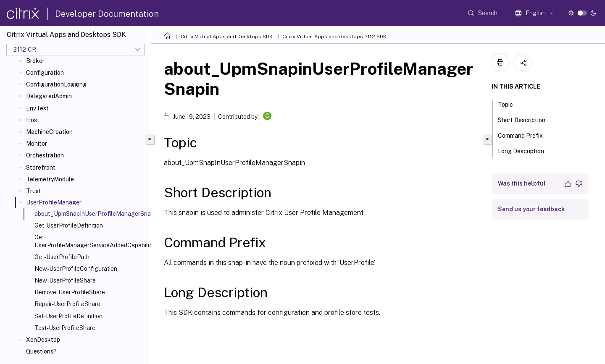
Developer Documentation (107, 14)
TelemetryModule (50, 179)
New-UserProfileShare (65, 280)
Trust (34, 191)
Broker (35, 61)
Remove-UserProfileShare (70, 292)
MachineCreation (49, 132)
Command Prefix (525, 135)
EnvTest (37, 108)
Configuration (45, 73)
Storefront (41, 168)
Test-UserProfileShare (65, 328)
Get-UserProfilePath (62, 257)
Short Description (526, 119)
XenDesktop (43, 340)
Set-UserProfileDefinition (68, 316)
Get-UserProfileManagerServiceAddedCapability (91, 241)
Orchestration (45, 155)
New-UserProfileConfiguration (76, 269)
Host (33, 120)
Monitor (37, 144)
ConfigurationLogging (56, 84)
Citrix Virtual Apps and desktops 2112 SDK (334, 37)
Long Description (526, 150)
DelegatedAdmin (49, 96)
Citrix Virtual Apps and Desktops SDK (227, 37)
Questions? (41, 351)
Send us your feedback (531, 209)
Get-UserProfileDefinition (69, 225)
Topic (510, 104)
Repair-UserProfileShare (67, 304)
